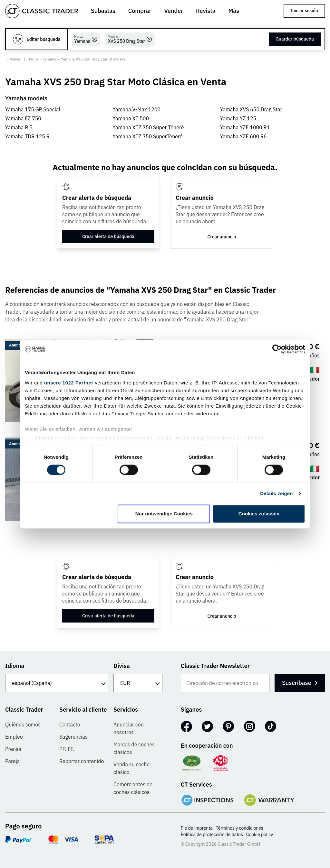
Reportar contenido (82, 761)
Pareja (12, 761)
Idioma (15, 666)
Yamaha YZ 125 (238, 118)
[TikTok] (271, 726)
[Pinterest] (228, 726)
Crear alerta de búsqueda (108, 236)
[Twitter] (207, 726)
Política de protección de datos (212, 835)
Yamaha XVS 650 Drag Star (251, 109)
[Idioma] (57, 683)
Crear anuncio (222, 237)
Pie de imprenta (197, 828)
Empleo (14, 737)
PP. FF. (67, 749)
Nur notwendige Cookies (164, 514)
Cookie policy (260, 835)
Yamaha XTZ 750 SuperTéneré (147, 136)
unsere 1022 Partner (69, 383)
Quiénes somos (23, 725)
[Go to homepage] (42, 11)
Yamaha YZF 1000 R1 (245, 127)
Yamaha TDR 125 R (27, 136)
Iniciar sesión (304, 11)
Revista (206, 11)
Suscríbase (297, 683)
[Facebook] (186, 726)
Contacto (70, 725)
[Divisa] (138, 683)
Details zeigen (276, 493)
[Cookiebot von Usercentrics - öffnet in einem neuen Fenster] (277, 349)
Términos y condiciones (240, 828)
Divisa (122, 666)
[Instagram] (250, 726)
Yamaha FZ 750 (23, 118)
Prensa (13, 749)
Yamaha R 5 (19, 127)
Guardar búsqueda (295, 39)
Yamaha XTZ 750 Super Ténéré (148, 127)
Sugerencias (73, 737)
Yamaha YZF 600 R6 (243, 136)
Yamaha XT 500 (131, 118)
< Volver (14, 59)
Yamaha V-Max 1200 (136, 109)
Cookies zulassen (259, 514)
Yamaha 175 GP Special (33, 109)
